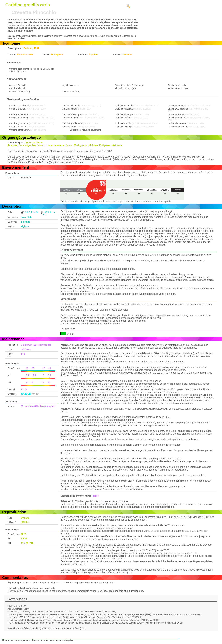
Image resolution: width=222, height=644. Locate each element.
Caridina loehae (69, 127)
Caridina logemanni (18, 118)
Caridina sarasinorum (19, 130)
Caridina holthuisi (123, 123)
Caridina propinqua (124, 114)
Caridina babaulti (176, 114)
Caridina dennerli (70, 118)
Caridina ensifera (123, 118)
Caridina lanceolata (177, 123)
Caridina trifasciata (124, 109)
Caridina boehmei (123, 106)
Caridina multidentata (178, 127)
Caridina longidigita (124, 127)
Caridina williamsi (70, 106)
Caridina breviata (17, 109)
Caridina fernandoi (177, 118)
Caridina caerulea (176, 106)
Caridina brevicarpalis (72, 114)
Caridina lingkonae (18, 127)
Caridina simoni (69, 109)
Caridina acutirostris (19, 114)
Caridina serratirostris (19, 106)
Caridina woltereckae (178, 109)
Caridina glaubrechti (19, 123)
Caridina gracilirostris (72, 123)
